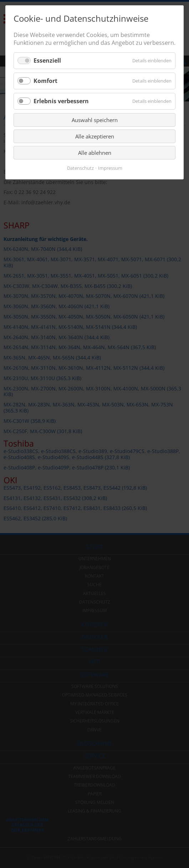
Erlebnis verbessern (61, 101)
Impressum (110, 168)
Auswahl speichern (95, 120)
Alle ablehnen (95, 153)
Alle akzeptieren (95, 136)
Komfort (45, 81)
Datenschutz (80, 168)
